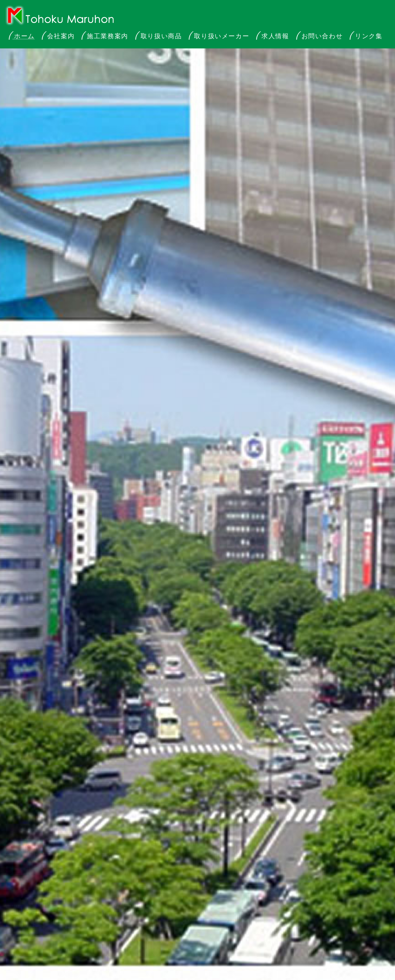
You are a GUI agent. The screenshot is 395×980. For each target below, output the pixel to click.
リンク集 (369, 36)
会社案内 (61, 36)
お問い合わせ (322, 36)
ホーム (24, 36)
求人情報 (275, 36)
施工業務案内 (108, 36)
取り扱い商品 (161, 36)
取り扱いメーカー (222, 36)
